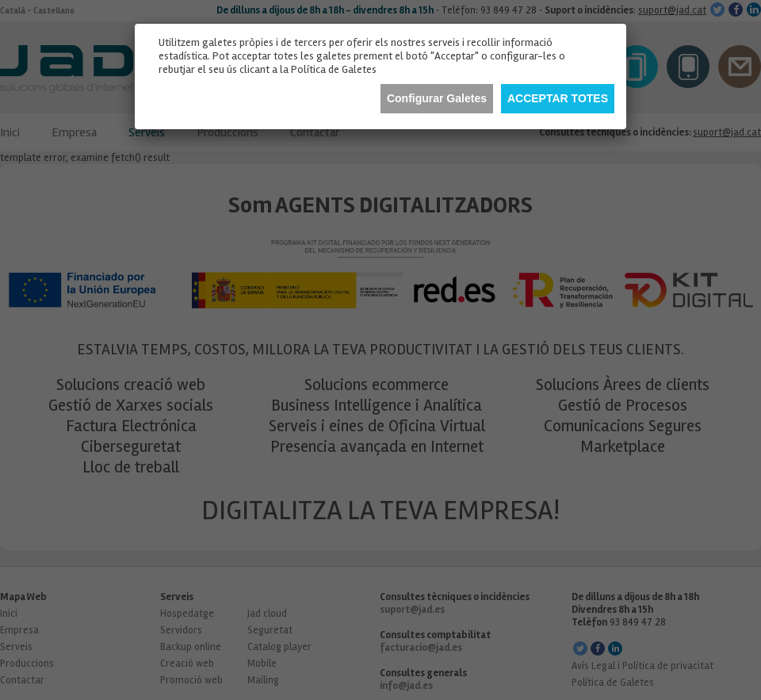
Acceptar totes (558, 98)
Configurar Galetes (437, 98)
